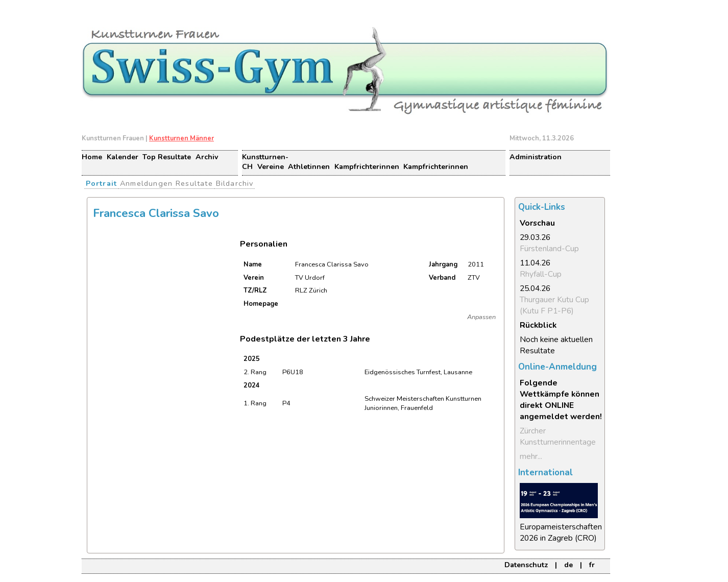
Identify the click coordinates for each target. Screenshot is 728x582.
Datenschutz (526, 565)
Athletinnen (309, 167)
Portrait (102, 183)
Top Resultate (167, 157)
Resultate (194, 183)
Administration (536, 157)
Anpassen (481, 317)
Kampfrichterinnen (367, 167)
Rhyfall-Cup (541, 274)
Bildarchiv (235, 183)
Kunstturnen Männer (181, 138)
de (568, 565)
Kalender (123, 157)
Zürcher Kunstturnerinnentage (558, 436)
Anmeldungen (146, 183)
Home (92, 157)
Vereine (271, 167)
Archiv (207, 157)
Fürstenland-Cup (549, 249)
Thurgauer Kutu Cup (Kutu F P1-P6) (554, 305)
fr (592, 565)
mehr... (531, 456)
